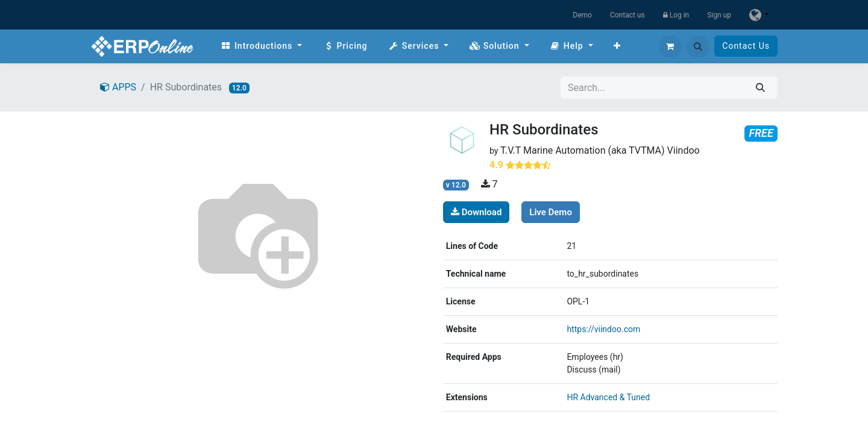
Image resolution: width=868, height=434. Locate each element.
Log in (676, 15)
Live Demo (551, 212)
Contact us (627, 15)
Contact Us (746, 46)
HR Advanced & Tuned (608, 397)
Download (476, 212)
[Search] (760, 88)
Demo (582, 15)
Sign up (719, 15)
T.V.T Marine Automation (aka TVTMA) (583, 150)
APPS (118, 87)
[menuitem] (261, 46)
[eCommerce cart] (670, 46)
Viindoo (684, 150)
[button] (698, 46)
